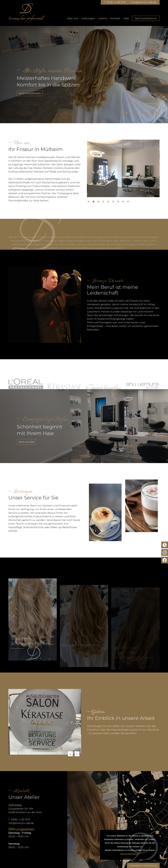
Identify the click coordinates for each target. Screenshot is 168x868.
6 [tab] (147, 113)
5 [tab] (142, 113)
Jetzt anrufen (11, 442)
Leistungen (88, 18)
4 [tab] (137, 113)
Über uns (72, 18)
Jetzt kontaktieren (146, 18)
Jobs (126, 18)
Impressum (136, 865)
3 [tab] (133, 113)
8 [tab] (157, 113)
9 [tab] (129, 202)
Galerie (103, 18)
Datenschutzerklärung (130, 854)
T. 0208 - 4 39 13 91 (115, 2)
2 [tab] (128, 113)
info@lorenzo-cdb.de (144, 2)
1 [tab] (123, 113)
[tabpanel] (84, 70)
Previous (70, 754)
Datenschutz (150, 865)
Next (77, 754)
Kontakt (115, 18)
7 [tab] (152, 113)
